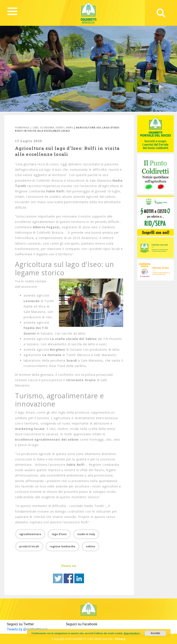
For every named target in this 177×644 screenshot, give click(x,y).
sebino (91, 546)
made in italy (86, 534)
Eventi (60, 127)
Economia (47, 127)
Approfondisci (132, 633)
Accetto (155, 633)
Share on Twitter (58, 578)
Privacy (120, 639)
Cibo (36, 127)
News (70, 127)
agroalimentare (30, 534)
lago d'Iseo (59, 534)
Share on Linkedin (79, 578)
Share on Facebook (68, 578)
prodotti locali (29, 546)
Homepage (22, 127)
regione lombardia (62, 546)
